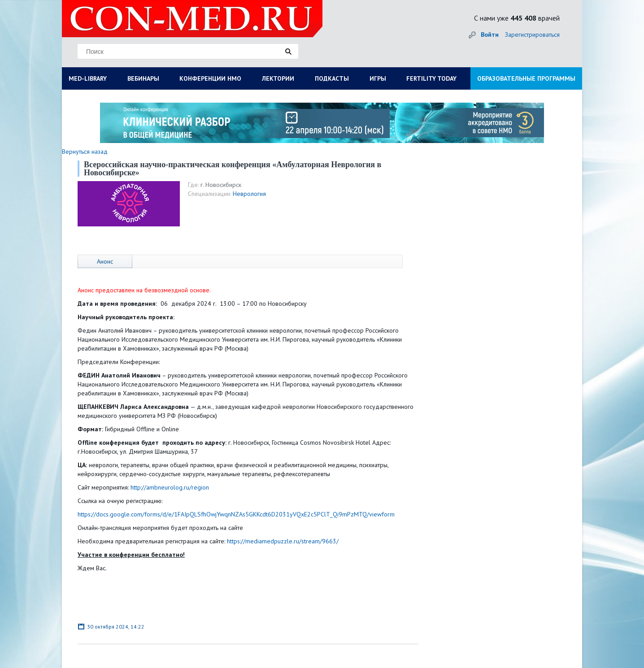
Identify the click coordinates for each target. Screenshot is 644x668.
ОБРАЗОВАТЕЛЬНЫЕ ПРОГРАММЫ (526, 78)
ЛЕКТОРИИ (278, 78)
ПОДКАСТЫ (332, 78)
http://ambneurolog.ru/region (170, 487)
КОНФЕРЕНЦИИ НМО (210, 78)
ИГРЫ (378, 78)
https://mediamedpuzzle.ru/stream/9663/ (283, 541)
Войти (490, 35)
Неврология (249, 194)
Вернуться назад (85, 152)
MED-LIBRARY (88, 78)
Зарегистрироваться (532, 35)
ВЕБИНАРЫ (143, 78)
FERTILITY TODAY (431, 78)
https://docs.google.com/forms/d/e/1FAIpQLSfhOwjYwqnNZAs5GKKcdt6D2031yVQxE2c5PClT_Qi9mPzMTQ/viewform (236, 514)
